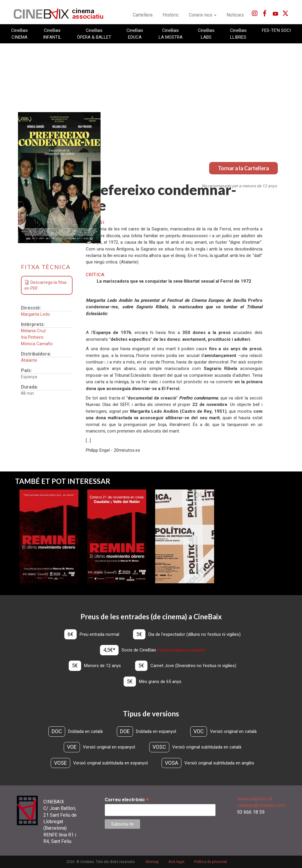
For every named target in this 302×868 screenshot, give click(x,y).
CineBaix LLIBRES (238, 34)
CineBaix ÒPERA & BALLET (94, 34)
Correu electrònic (127, 800)
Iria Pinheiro (32, 337)
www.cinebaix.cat (255, 799)
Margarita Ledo (36, 314)
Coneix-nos (203, 15)
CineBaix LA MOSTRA (171, 34)
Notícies (235, 15)
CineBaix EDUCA (135, 34)
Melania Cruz (33, 331)
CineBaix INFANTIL (52, 34)
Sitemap (152, 862)
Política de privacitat (211, 862)
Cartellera (143, 15)
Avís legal (176, 862)
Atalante (29, 360)
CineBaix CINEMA (19, 34)
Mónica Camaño (37, 344)
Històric (171, 15)
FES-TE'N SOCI (276, 30)
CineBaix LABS (206, 34)
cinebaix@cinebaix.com (261, 805)
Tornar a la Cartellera (243, 168)
